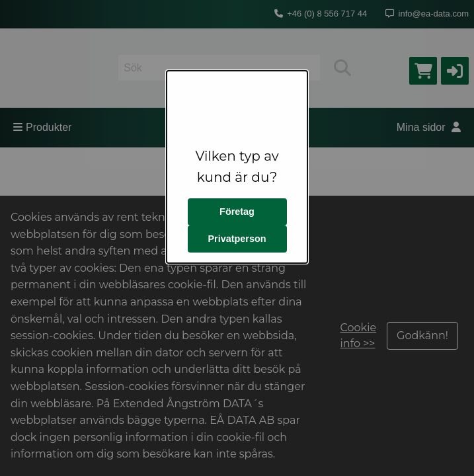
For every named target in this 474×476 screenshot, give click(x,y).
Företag (237, 212)
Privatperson (237, 239)
